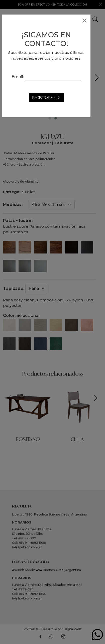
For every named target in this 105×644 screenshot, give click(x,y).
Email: (52, 82)
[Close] (84, 21)
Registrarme (50, 109)
